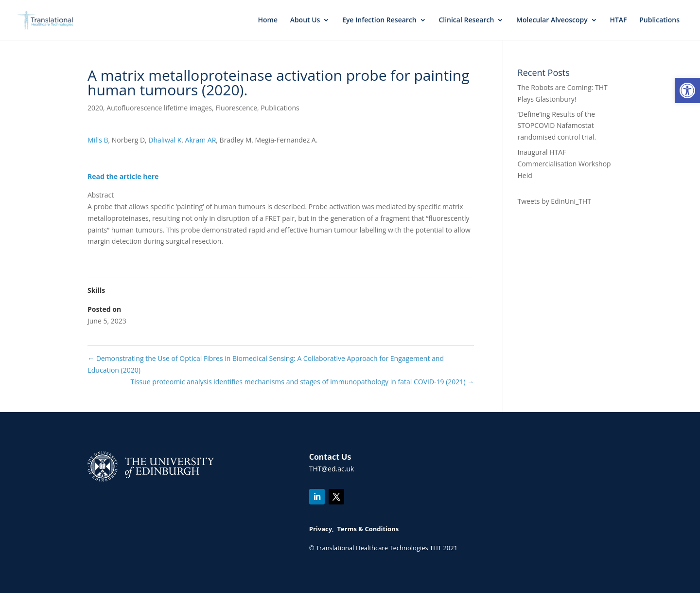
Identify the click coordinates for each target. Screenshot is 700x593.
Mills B (98, 140)
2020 (95, 108)
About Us (305, 20)
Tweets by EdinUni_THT (554, 201)
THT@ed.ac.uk (332, 469)
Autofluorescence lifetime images (159, 108)
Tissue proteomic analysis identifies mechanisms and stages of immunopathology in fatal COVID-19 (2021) (302, 382)
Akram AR (201, 140)
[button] (687, 90)
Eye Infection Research (379, 20)
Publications (659, 20)
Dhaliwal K (165, 140)
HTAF (618, 20)
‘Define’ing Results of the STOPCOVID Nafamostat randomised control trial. (557, 126)
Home (268, 20)
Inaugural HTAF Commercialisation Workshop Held (564, 164)
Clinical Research (466, 20)
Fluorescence (236, 108)
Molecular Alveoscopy (552, 20)
